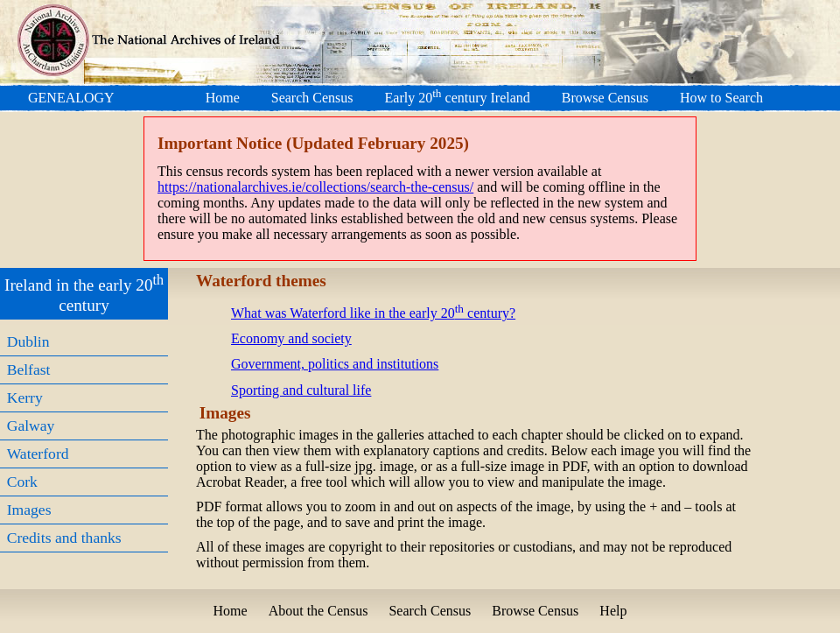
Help (613, 611)
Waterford (38, 454)
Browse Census (605, 98)
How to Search (721, 98)
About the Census (318, 611)
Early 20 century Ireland (458, 98)
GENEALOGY (71, 98)
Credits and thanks (64, 538)
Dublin (28, 341)
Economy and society (291, 338)
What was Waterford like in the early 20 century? (373, 313)
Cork (22, 482)
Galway (31, 426)
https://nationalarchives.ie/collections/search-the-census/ (315, 187)
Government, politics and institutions (335, 364)
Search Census (312, 98)
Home (223, 98)
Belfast (29, 369)
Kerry (25, 397)
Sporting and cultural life (301, 390)
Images (29, 510)
